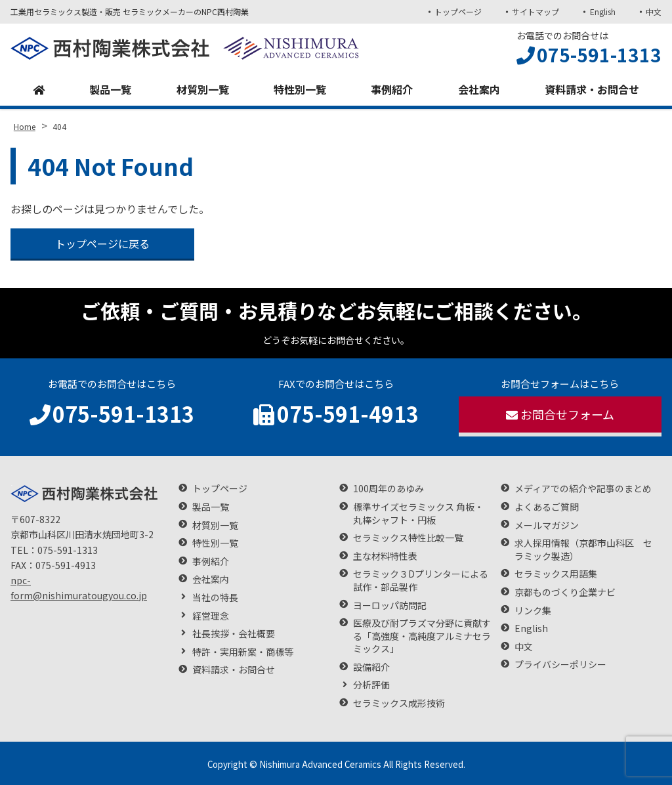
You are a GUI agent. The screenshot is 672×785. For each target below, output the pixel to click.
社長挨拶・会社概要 (234, 634)
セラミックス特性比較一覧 (408, 538)
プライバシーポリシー (560, 665)
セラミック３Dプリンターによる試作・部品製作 (421, 581)
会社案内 (479, 89)
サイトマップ (535, 11)
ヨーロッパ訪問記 (390, 605)
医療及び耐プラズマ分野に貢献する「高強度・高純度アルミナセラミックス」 (422, 636)
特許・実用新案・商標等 (243, 652)
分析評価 (371, 685)
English (603, 11)
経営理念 (211, 616)
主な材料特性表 (385, 556)
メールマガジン (547, 525)
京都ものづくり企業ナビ (565, 592)
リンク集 (533, 611)
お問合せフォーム (560, 414)
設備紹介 (371, 667)
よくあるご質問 (547, 507)
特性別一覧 (300, 89)
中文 (654, 11)
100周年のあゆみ (388, 489)
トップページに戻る (102, 244)
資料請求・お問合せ (592, 89)
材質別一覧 (203, 89)
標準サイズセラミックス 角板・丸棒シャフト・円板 (418, 514)
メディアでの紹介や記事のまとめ (583, 489)
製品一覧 (110, 89)
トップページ (458, 11)
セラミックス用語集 (556, 574)
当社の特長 (215, 598)
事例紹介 (392, 89)
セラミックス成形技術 (399, 703)
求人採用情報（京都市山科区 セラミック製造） (583, 550)
